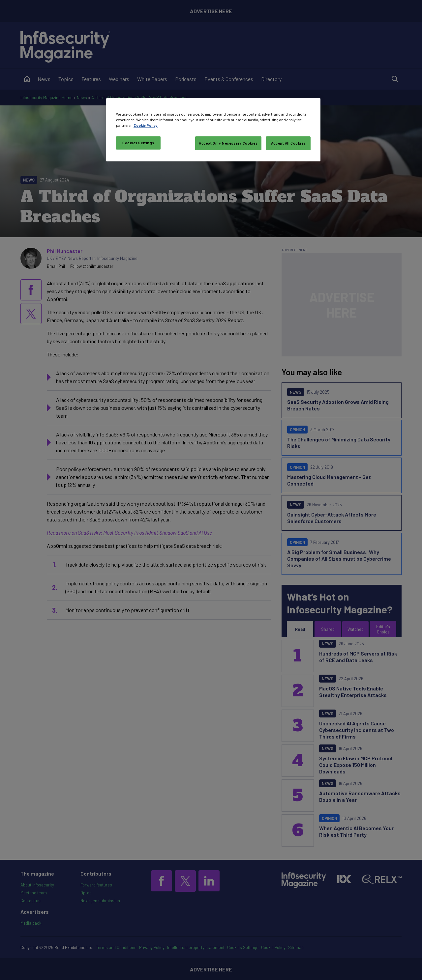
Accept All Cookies (288, 143)
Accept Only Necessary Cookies (228, 143)
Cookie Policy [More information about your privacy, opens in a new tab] (146, 125)
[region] (213, 130)
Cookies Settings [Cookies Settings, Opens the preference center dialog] (138, 143)
